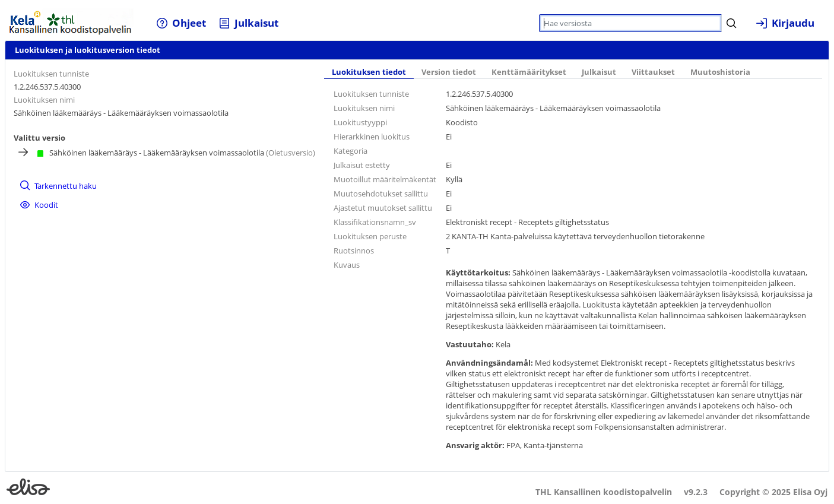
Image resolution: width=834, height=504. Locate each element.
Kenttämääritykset (529, 72)
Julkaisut (599, 72)
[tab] (369, 73)
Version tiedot (449, 72)
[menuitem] (181, 23)
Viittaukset (653, 72)
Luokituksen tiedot (369, 72)
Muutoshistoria (720, 72)
